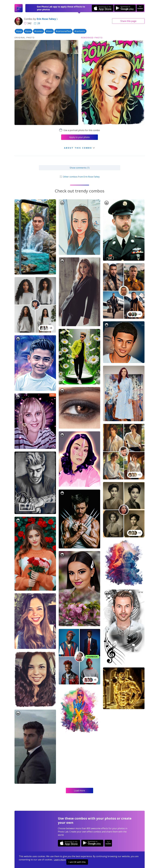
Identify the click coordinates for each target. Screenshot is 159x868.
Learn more (60, 860)
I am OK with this (77, 862)
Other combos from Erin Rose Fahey (79, 177)
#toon (49, 31)
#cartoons (80, 31)
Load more (79, 791)
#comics (38, 31)
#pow (28, 31)
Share (128, 21)
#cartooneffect (63, 31)
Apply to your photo (79, 137)
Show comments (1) (80, 168)
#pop (19, 31)
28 (37, 23)
